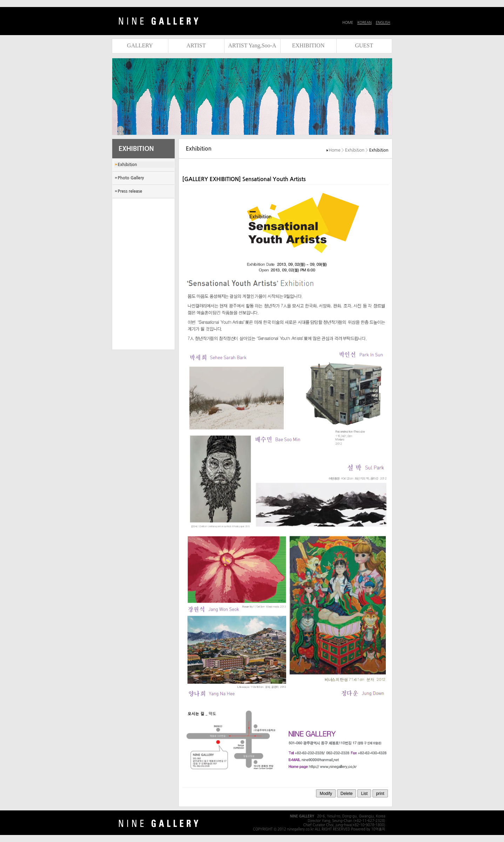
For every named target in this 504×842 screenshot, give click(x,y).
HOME (348, 22)
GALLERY (140, 45)
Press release (130, 191)
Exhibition (127, 165)
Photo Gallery (131, 178)
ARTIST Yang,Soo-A (252, 45)
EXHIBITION (308, 45)
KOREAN (365, 22)
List (364, 794)
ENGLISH (383, 22)
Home (334, 150)
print (380, 794)
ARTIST (196, 45)
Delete (347, 794)
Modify (326, 794)
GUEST (364, 45)
